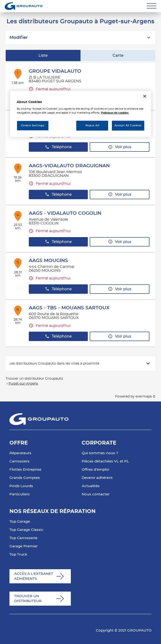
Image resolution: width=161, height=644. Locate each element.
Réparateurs (20, 453)
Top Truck (18, 555)
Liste (43, 56)
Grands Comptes (25, 478)
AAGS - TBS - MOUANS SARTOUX (69, 308)
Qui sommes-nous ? (100, 453)
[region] (80, 114)
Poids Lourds (21, 486)
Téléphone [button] (58, 147)
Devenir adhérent (97, 478)
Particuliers (20, 494)
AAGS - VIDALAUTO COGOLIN (65, 213)
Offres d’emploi (95, 470)
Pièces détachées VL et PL (105, 461)
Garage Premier (24, 546)
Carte (118, 56)
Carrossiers (19, 461)
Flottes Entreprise (25, 470)
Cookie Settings (33, 126)
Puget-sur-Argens (23, 384)
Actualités (91, 486)
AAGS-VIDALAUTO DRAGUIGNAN (69, 166)
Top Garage (20, 522)
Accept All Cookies (128, 126)
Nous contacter (96, 494)
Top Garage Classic (26, 530)
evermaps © (145, 397)
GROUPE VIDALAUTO (55, 71)
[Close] (145, 96)
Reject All (92, 126)
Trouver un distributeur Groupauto (34, 379)
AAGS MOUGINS (48, 261)
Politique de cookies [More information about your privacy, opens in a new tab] (115, 113)
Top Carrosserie (23, 538)
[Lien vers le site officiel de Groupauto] (24, 6)
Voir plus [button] (120, 147)
